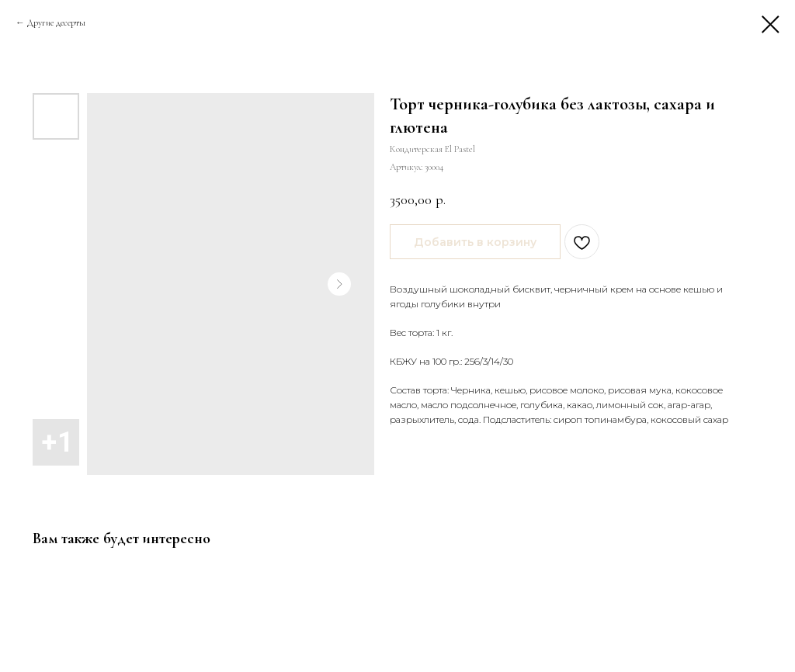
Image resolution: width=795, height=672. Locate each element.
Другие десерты (56, 23)
